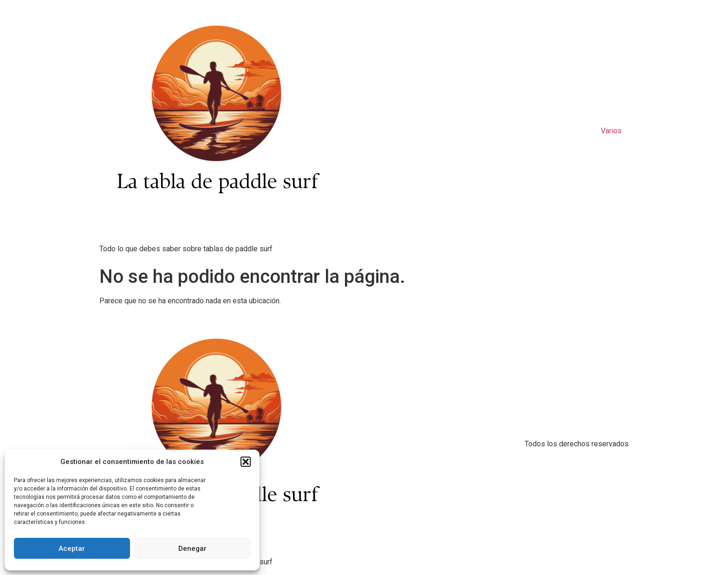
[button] (246, 462)
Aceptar (72, 549)
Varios (611, 131)
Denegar (192, 549)
